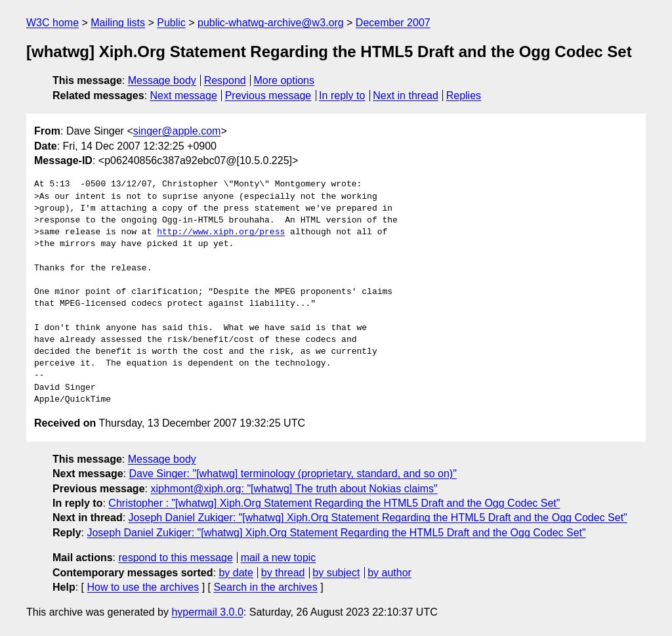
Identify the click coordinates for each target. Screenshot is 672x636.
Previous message (268, 95)
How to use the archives (143, 587)
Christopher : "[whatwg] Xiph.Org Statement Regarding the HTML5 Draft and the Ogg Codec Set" (334, 503)
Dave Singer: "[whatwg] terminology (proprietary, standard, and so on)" (293, 474)
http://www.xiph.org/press (221, 232)
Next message (184, 95)
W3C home (52, 23)
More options (284, 80)
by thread (283, 573)
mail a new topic (279, 558)
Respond (225, 80)
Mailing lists (118, 23)
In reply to (342, 95)
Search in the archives (265, 587)
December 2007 (393, 23)
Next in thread (406, 95)
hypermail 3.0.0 (207, 612)
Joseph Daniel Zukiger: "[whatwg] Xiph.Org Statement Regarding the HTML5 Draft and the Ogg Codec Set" (378, 518)
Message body (162, 80)
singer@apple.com (177, 131)
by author (389, 573)
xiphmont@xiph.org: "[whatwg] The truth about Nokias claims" (294, 489)
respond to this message (175, 558)
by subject (336, 573)
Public (171, 23)
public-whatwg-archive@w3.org (271, 23)
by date (236, 573)
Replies (464, 95)
